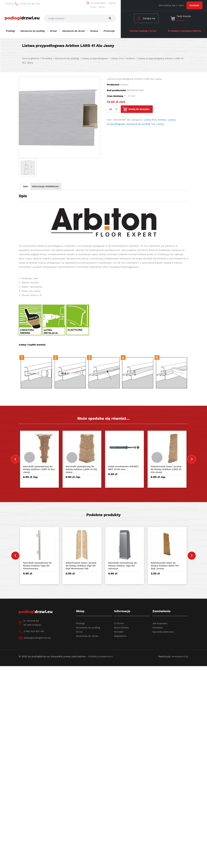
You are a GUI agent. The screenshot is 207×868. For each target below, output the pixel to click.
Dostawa (157, 628)
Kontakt (194, 5)
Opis (26, 186)
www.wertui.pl (180, 656)
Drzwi (79, 632)
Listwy (160, 124)
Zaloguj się (146, 19)
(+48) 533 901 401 (34, 631)
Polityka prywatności (100, 656)
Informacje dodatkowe (45, 186)
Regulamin (120, 636)
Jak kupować (160, 623)
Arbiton (162, 120)
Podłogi (80, 623)
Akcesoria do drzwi (87, 636)
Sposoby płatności (163, 632)
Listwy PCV (150, 120)
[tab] (26, 186)
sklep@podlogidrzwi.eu (37, 638)
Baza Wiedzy (122, 628)
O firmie (119, 623)
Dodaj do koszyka (139, 109)
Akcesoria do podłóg (138, 124)
